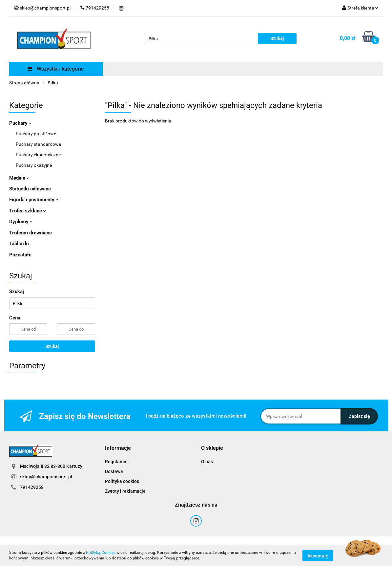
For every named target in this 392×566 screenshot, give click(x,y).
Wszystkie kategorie (56, 69)
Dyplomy (21, 222)
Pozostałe (20, 255)
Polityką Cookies (101, 553)
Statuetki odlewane (30, 189)
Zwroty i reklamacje (125, 491)
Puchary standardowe (38, 144)
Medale (19, 178)
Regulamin (116, 462)
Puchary (20, 123)
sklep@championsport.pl (46, 477)
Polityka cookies (122, 481)
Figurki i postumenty (34, 200)
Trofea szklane (28, 211)
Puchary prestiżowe (36, 134)
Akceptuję (318, 555)
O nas (207, 462)
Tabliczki (19, 244)
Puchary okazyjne (34, 165)
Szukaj (52, 346)
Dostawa (114, 471)
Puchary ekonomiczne (38, 155)
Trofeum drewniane (31, 233)
